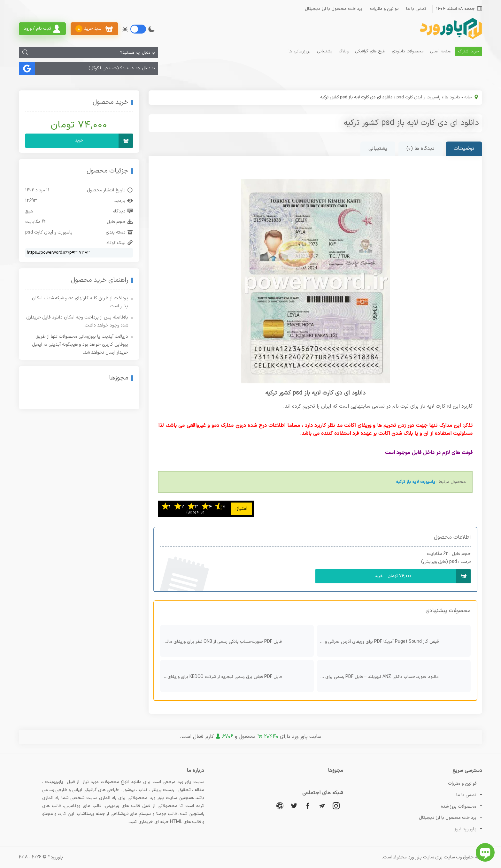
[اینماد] (93, 399)
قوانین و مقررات (384, 9)
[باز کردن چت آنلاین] (485, 852)
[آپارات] (280, 806)
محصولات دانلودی (408, 51)
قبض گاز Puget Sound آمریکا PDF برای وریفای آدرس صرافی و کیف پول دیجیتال (392, 641)
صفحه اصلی (441, 51)
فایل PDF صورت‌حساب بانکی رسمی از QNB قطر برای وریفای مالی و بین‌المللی (235, 641)
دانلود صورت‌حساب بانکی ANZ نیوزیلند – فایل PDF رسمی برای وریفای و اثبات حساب (392, 676)
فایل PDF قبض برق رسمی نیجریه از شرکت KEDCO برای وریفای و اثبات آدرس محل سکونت (235, 676)
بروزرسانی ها (300, 51)
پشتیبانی (325, 51)
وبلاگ (344, 51)
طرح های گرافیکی (370, 51)
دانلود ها (452, 97)
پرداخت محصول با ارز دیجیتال (334, 9)
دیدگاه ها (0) (420, 149)
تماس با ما (416, 9)
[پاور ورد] (450, 38)
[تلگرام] (322, 806)
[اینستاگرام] (336, 806)
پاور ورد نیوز (466, 829)
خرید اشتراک (468, 51)
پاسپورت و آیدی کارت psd (419, 97)
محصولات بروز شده (459, 807)
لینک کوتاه (120, 243)
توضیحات (464, 149)
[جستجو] (25, 53)
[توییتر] (294, 806)
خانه (468, 97)
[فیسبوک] (308, 806)
